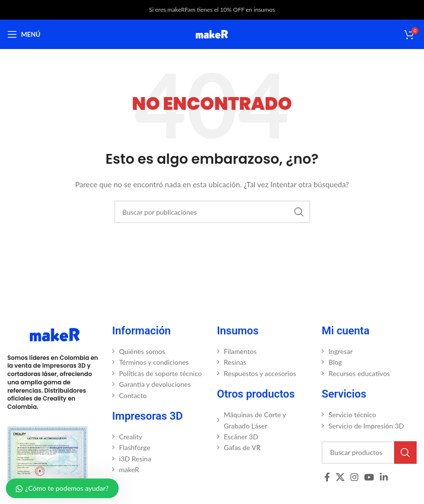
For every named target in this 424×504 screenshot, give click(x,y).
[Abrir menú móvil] (24, 34)
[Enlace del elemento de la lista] (160, 352)
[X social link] (340, 477)
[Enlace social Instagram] (354, 477)
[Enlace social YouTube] (369, 477)
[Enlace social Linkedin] (384, 477)
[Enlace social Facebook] (327, 477)
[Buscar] (212, 212)
